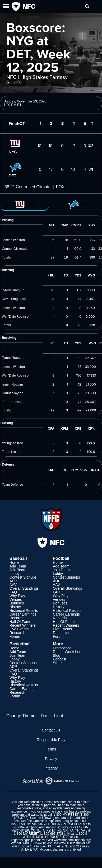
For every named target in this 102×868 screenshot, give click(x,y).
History (15, 607)
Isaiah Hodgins (13, 384)
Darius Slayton (13, 393)
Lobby (15, 574)
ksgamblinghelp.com (25, 840)
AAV (13, 585)
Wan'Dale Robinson (16, 316)
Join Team (18, 570)
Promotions (62, 648)
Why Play (17, 596)
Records (16, 618)
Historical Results (24, 611)
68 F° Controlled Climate (27, 187)
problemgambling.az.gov (50, 827)
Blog (57, 655)
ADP (13, 581)
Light (59, 716)
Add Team (18, 566)
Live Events (19, 629)
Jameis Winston (13, 240)
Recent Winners (23, 625)
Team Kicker (11, 452)
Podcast (60, 659)
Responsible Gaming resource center (50, 802)
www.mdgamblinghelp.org (72, 840)
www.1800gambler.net (75, 843)
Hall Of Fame (20, 622)
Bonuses (17, 603)
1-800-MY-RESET (66, 815)
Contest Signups (23, 577)
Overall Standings (24, 588)
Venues (16, 599)
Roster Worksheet (68, 652)
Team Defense (12, 484)
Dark (45, 716)
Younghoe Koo (12, 443)
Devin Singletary (14, 299)
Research (17, 633)
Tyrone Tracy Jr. (13, 290)
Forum (15, 636)
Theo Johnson (12, 402)
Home (14, 562)
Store (57, 663)
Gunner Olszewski (15, 248)
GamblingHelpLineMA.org (51, 821)
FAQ (13, 592)
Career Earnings (23, 614)
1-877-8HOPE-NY (50, 824)
